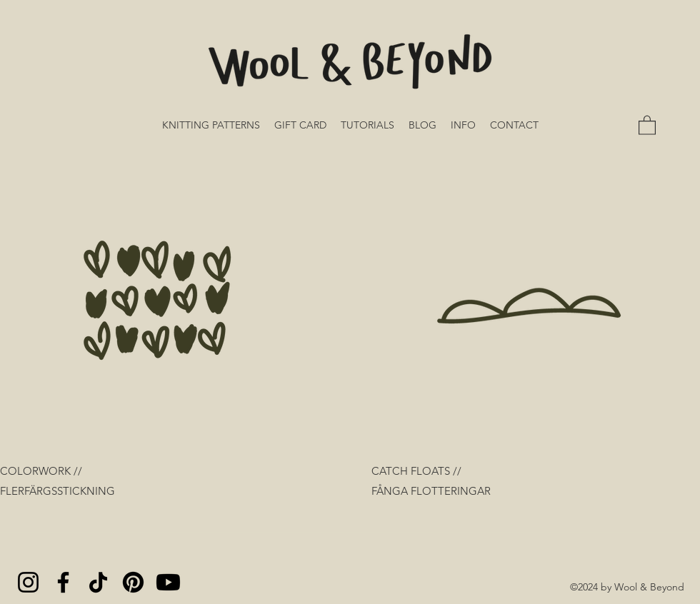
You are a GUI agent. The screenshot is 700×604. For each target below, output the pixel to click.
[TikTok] (98, 582)
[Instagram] (28, 582)
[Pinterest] (133, 582)
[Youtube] (168, 582)
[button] (647, 125)
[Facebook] (63, 582)
